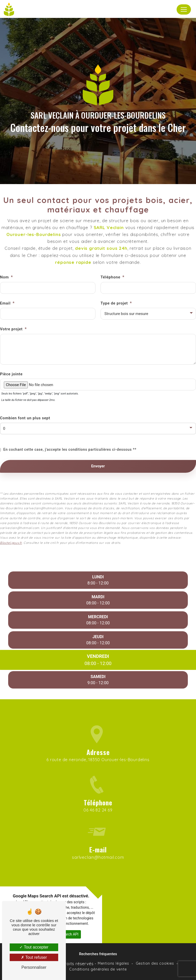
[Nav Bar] (184, 9)
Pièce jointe (11, 359)
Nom (4, 263)
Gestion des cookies (155, 963)
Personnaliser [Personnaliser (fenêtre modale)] (34, 967)
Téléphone (111, 263)
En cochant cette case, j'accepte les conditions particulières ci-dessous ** (70, 435)
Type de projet (114, 289)
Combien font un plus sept (25, 404)
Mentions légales (113, 963)
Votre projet (11, 315)
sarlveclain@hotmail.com (98, 843)
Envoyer (98, 452)
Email (5, 289)
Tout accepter (34, 947)
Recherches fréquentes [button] (98, 954)
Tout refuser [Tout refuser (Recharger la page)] (34, 957)
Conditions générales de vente (98, 969)
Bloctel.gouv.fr (11, 528)
